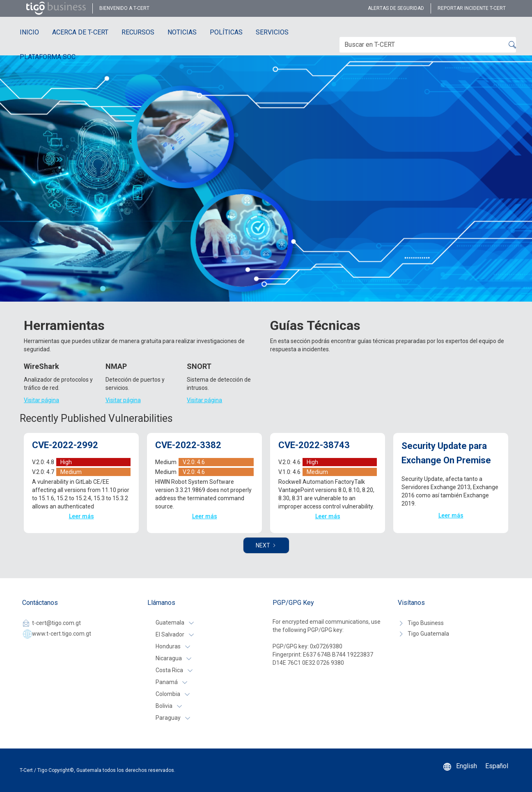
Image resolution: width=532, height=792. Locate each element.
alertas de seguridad (396, 8)
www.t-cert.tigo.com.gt (62, 634)
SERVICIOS (272, 32)
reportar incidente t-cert (472, 8)
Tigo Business (426, 623)
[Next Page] (266, 545)
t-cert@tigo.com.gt (56, 623)
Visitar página (41, 400)
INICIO (29, 32)
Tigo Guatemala (428, 634)
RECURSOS (138, 32)
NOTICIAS (182, 32)
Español (497, 766)
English (467, 766)
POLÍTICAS (226, 32)
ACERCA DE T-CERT (80, 32)
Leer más (81, 516)
